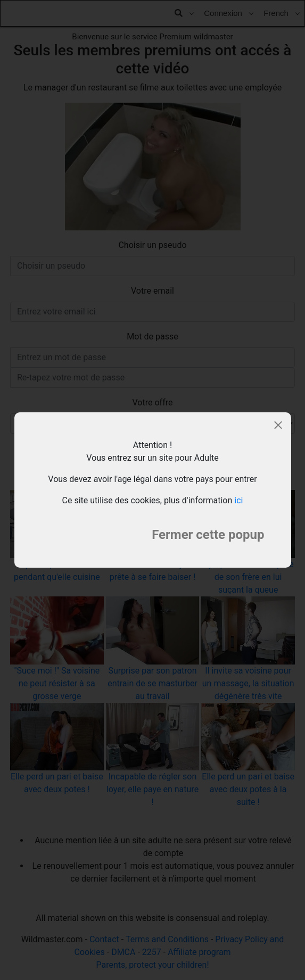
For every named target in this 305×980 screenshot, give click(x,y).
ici (238, 500)
